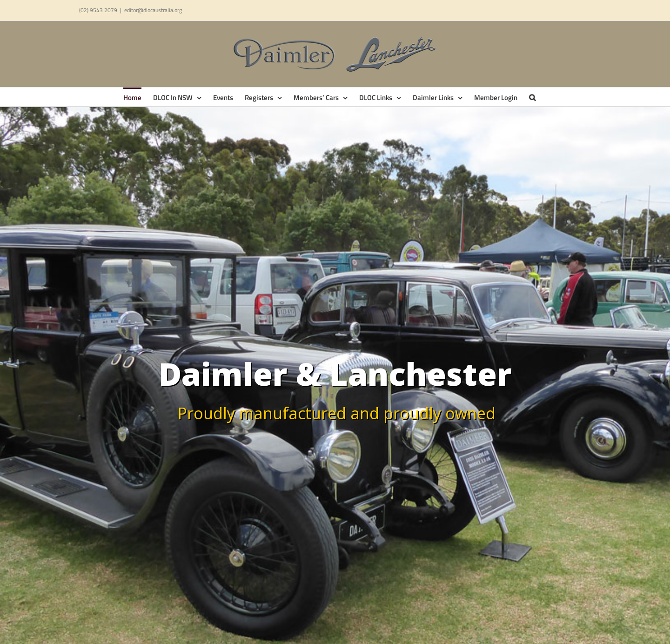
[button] (532, 97)
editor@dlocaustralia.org (153, 10)
